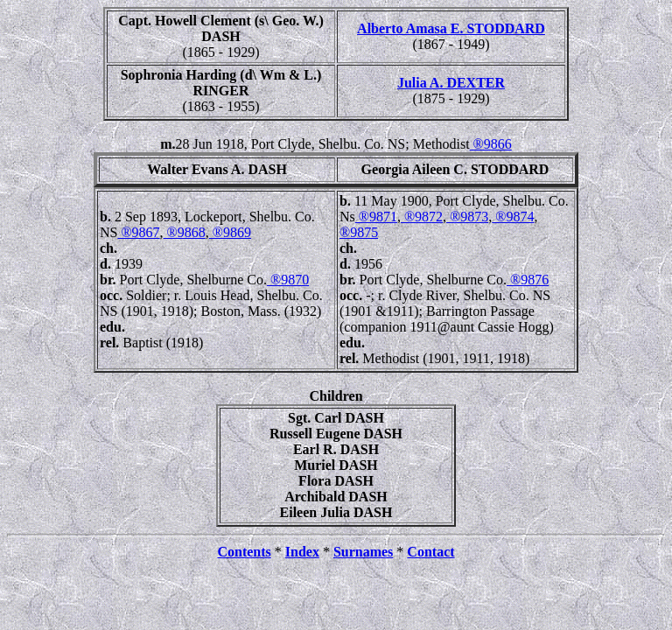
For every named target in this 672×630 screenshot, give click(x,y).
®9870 (288, 280)
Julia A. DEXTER (451, 83)
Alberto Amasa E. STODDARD (451, 28)
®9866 (491, 144)
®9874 (513, 217)
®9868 (185, 232)
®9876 (528, 280)
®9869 (230, 232)
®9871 (376, 217)
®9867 (138, 232)
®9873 (467, 217)
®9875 (359, 232)
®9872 (422, 217)
